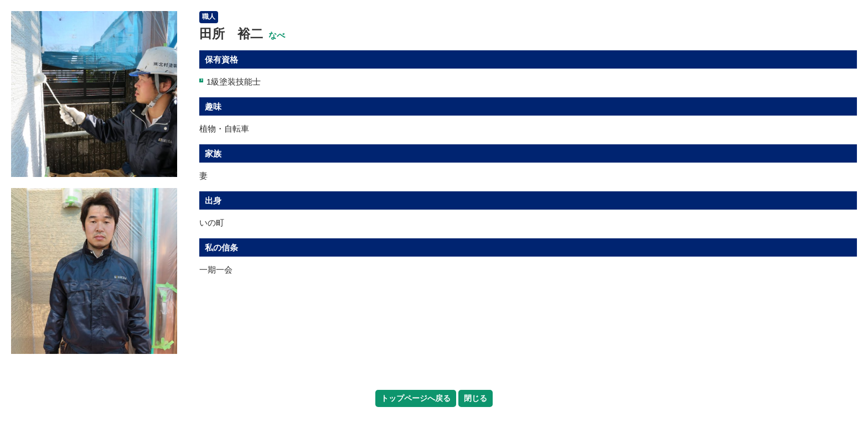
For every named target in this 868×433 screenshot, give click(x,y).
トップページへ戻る (416, 398)
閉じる (476, 398)
